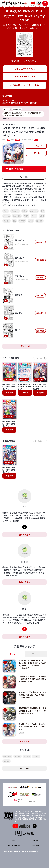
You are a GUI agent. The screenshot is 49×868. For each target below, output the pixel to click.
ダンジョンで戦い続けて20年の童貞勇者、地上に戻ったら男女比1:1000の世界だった (32, 695)
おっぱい (7, 221)
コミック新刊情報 (11, 358)
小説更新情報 (9, 441)
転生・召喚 (17, 216)
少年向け (18, 756)
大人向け (36, 756)
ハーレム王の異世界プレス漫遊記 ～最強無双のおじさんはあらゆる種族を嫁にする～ (33, 679)
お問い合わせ (36, 845)
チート (34, 216)
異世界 (26, 216)
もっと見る (25, 741)
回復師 (18, 103)
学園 (14, 221)
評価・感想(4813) (17, 169)
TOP (14, 841)
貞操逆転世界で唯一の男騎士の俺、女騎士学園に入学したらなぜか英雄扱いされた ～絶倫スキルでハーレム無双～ (32, 664)
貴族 (43, 211)
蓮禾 (36, 103)
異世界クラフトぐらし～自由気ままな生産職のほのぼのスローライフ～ (32, 727)
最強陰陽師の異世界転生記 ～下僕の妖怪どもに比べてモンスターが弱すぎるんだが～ (32, 711)
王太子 (31, 221)
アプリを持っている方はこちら (24, 85)
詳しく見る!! (24, 535)
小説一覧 (36, 153)
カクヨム (22, 221)
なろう (42, 216)
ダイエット (15, 211)
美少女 (25, 211)
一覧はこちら (25, 346)
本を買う (9, 393)
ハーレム (7, 216)
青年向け (27, 756)
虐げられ (39, 221)
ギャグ (6, 211)
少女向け (7, 761)
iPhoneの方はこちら (25, 69)
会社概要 (36, 841)
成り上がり (34, 211)
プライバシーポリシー (14, 845)
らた (9, 103)
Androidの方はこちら (25, 76)
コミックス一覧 (36, 146)
